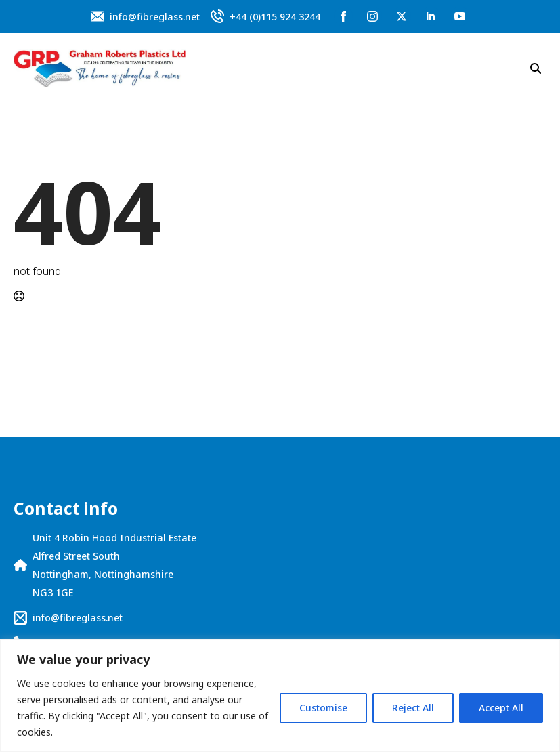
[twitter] (402, 16)
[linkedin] (431, 16)
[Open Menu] (356, 68)
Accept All (501, 708)
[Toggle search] (536, 68)
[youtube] (460, 16)
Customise (323, 708)
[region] (280, 695)
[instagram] (372, 16)
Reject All (413, 708)
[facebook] (343, 16)
